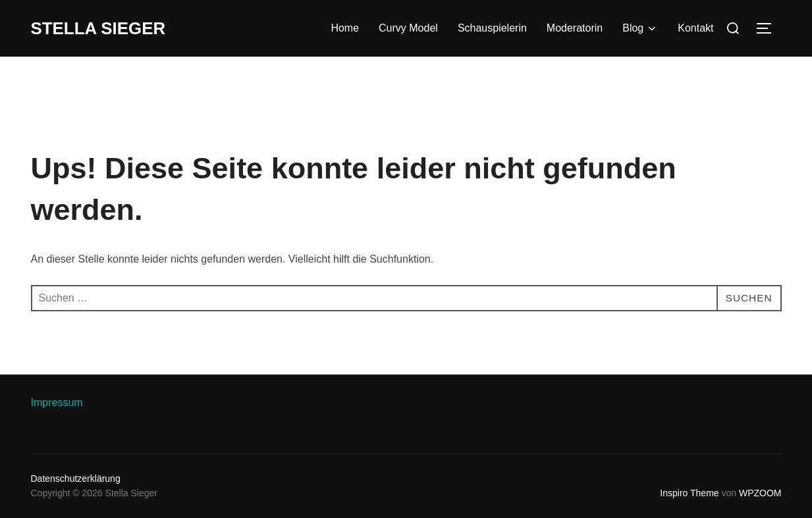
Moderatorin (575, 28)
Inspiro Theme (689, 493)
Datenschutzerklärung (76, 479)
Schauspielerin (492, 28)
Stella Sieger (99, 28)
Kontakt (695, 28)
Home (345, 28)
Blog (640, 28)
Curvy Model (408, 28)
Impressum (57, 402)
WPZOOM (760, 493)
